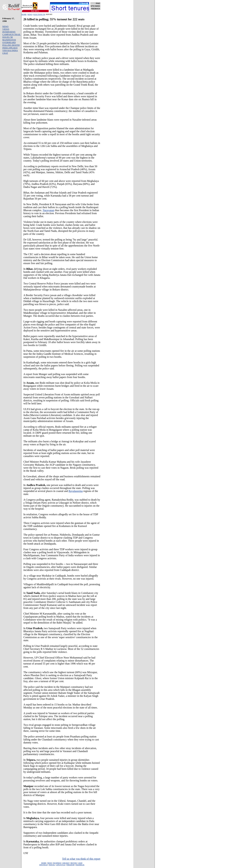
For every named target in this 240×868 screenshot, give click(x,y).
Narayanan (48, 210)
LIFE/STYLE (61, 865)
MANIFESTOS (9, 40)
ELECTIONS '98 (39, 14)
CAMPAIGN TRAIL (11, 34)
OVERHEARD (9, 42)
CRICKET (66, 863)
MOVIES (74, 863)
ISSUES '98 (7, 37)
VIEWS (6, 29)
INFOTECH (43, 865)
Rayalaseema (76, 491)
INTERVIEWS (9, 32)
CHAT (5, 53)
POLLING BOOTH (11, 45)
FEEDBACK (80, 865)
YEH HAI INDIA (10, 50)
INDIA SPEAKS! (10, 48)
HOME (24, 14)
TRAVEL (52, 865)
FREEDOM (70, 865)
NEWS (30, 14)
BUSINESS (57, 863)
